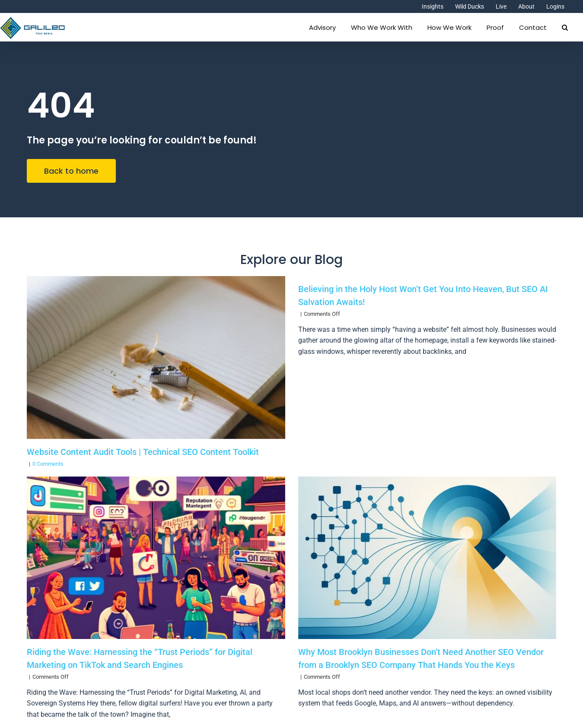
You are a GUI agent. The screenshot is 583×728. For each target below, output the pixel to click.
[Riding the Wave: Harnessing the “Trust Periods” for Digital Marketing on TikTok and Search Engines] (156, 558)
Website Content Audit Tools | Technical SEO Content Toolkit (143, 452)
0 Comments (48, 464)
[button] (565, 26)
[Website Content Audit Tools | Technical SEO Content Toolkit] (156, 357)
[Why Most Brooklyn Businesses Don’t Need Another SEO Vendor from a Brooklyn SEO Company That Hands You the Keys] (427, 558)
